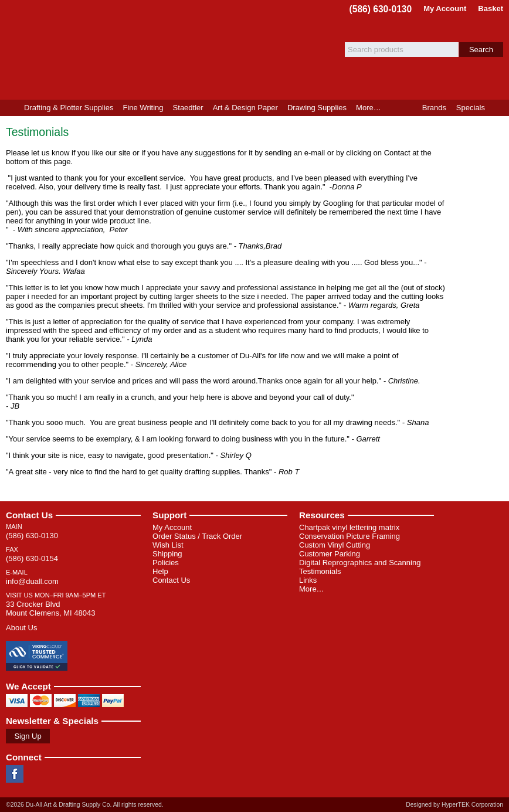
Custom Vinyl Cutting (335, 545)
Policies (166, 563)
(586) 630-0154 (32, 558)
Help (160, 571)
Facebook (15, 774)
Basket (491, 9)
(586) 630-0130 (381, 9)
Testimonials (320, 571)
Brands (434, 108)
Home (10, 108)
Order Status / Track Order (197, 536)
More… (312, 589)
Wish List (168, 545)
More (369, 108)
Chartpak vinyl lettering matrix (349, 527)
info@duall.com (32, 581)
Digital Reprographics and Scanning (360, 563)
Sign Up (28, 736)
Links (308, 580)
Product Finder (499, 108)
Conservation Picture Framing (349, 536)
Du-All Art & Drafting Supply (137, 50)
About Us (21, 628)
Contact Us (29, 515)
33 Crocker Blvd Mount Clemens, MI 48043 (50, 609)
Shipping (167, 554)
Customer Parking (330, 554)
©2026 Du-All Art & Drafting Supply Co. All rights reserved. (85, 805)
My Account (445, 9)
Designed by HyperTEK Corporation (454, 805)
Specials (471, 108)
